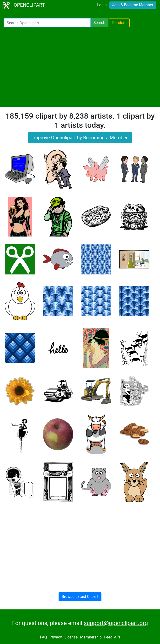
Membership (91, 637)
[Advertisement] (80, 67)
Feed (108, 637)
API (117, 637)
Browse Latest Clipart (80, 597)
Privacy (56, 637)
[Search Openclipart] (47, 23)
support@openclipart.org (116, 623)
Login (102, 5)
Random (120, 23)
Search (99, 23)
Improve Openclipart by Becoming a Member (80, 138)
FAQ (43, 637)
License (71, 637)
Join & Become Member (133, 5)
